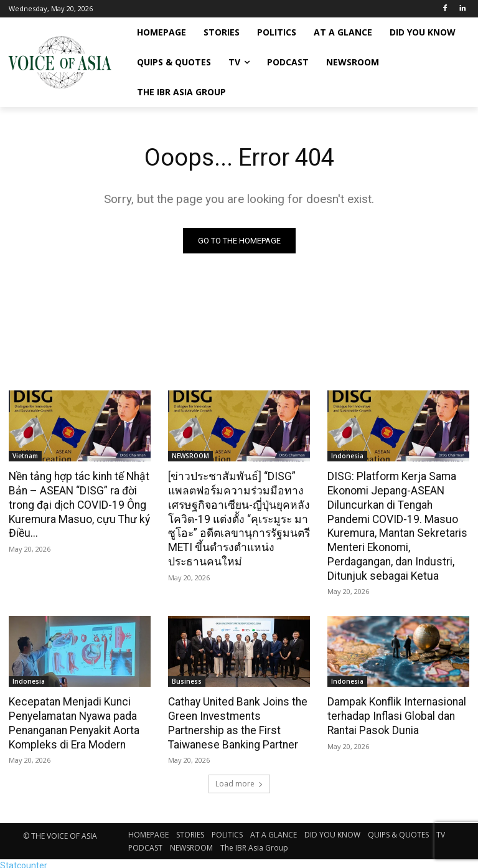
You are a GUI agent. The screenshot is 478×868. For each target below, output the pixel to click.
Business (187, 678)
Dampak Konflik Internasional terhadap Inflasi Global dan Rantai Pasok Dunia (395, 712)
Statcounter (24, 861)
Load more (239, 779)
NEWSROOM (190, 456)
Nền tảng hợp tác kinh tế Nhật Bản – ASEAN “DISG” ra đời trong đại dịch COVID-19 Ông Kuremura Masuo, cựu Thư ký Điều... (77, 504)
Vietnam (25, 456)
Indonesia (347, 456)
